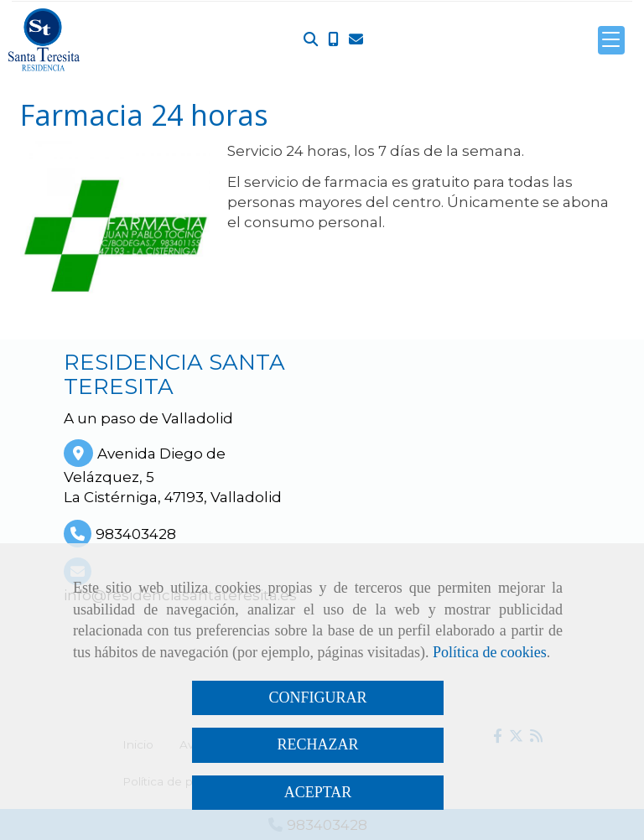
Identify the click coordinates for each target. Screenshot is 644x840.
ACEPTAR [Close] (318, 792)
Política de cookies (490, 652)
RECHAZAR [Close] (317, 744)
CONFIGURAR (317, 697)
